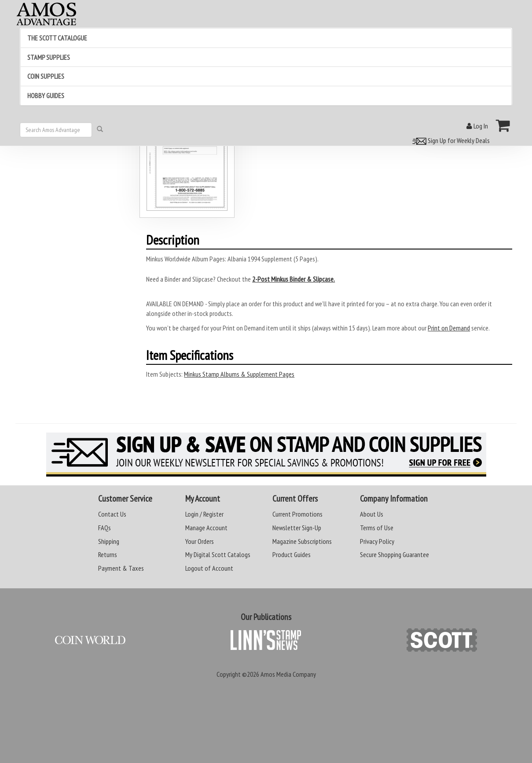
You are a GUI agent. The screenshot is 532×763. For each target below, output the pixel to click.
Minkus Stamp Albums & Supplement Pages (239, 374)
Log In (477, 126)
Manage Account (206, 528)
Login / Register (204, 514)
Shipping (109, 541)
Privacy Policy (377, 541)
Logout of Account (209, 568)
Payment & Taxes (121, 568)
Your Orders (200, 541)
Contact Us (112, 514)
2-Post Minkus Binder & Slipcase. (294, 279)
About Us (372, 514)
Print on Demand (449, 328)
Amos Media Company (288, 674)
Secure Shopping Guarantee (394, 554)
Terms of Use (377, 528)
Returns (108, 554)
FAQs (105, 528)
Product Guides (292, 554)
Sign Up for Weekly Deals (450, 140)
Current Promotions (297, 514)
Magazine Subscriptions (302, 541)
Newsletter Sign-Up (297, 528)
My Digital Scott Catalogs (218, 554)
